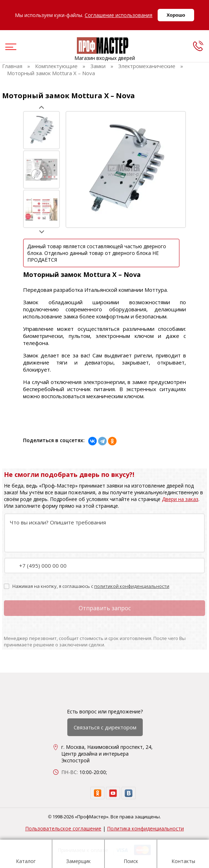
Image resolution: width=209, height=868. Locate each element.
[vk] (129, 793)
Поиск (131, 855)
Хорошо (176, 15)
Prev (42, 107)
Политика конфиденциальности (145, 828)
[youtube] (113, 793)
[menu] (10, 48)
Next (42, 232)
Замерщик (78, 855)
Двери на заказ (180, 499)
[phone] (198, 46)
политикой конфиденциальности (132, 586)
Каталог (26, 855)
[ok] (97, 793)
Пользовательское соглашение (63, 828)
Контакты (183, 855)
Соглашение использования (118, 15)
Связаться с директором (105, 727)
